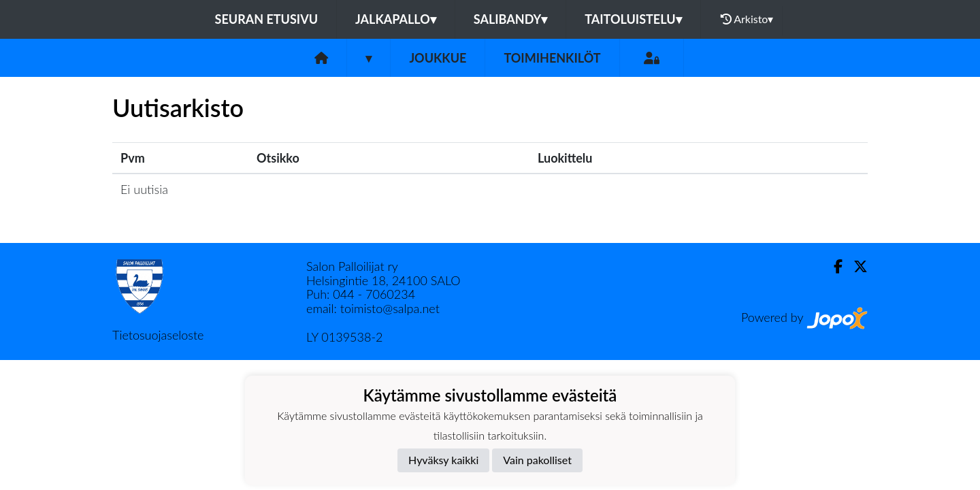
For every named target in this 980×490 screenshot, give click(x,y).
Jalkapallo (396, 19)
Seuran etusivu (267, 19)
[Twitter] (855, 266)
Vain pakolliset (537, 460)
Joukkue (438, 58)
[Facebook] (833, 266)
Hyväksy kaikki (443, 460)
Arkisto (747, 19)
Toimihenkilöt (552, 58)
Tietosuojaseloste (158, 335)
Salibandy (510, 19)
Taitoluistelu (633, 19)
